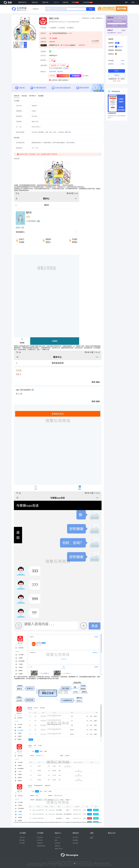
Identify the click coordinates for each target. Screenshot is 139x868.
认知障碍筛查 (112, 113)
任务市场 (65, 2)
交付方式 (43, 56)
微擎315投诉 (59, 849)
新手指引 (22, 837)
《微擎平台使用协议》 (63, 80)
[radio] (52, 60)
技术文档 (40, 840)
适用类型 (43, 51)
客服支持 (40, 843)
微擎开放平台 (23, 2)
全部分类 (36, 9)
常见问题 (75, 843)
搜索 (91, 9)
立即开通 (82, 45)
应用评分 (117, 64)
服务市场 (46, 2)
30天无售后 (66, 45)
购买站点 (43, 72)
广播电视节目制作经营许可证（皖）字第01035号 (71, 865)
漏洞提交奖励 (41, 846)
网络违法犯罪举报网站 (103, 863)
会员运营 (62, 28)
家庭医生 (70, 28)
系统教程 (75, 840)
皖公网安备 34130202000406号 (84, 863)
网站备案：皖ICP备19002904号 (38, 863)
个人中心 (58, 837)
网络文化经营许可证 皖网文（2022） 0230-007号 (42, 865)
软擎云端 (35, 2)
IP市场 (74, 2)
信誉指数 (117, 61)
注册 (133, 2)
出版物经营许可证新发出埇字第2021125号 (99, 865)
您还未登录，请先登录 (56, 72)
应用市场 (56, 2)
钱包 (56, 840)
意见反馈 (40, 837)
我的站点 (58, 846)
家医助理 (53, 28)
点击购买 (66, 68)
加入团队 (22, 843)
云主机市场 (86, 2)
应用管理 (58, 843)
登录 (126, 2)
